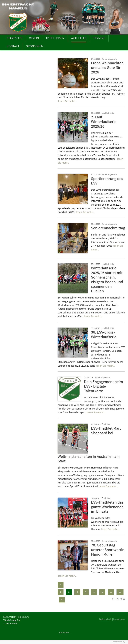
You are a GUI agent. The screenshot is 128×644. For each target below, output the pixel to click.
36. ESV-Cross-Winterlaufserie (104, 334)
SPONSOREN (35, 46)
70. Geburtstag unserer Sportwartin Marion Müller (108, 550)
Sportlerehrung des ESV (107, 181)
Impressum (119, 619)
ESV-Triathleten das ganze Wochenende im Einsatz (107, 507)
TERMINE (99, 38)
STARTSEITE (14, 38)
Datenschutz (106, 619)
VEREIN (34, 38)
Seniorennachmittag (108, 228)
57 (120, 592)
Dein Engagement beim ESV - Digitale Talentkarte (103, 386)
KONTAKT (13, 46)
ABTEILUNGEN (55, 38)
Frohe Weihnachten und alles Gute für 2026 (107, 67)
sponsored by (119, 642)
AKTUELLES (79, 38)
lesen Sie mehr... (67, 101)
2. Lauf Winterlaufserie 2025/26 (104, 121)
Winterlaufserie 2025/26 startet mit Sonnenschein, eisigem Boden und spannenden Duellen (107, 279)
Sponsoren (64, 632)
